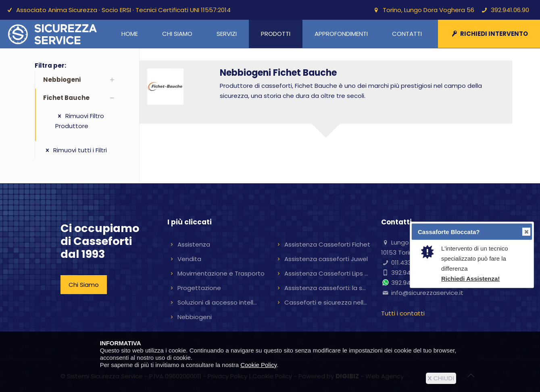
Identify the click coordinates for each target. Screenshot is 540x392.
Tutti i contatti (403, 313)
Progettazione (199, 288)
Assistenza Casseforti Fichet (327, 244)
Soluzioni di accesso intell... (217, 302)
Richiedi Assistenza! (470, 279)
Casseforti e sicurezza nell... (326, 302)
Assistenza (194, 244)
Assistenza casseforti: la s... (325, 288)
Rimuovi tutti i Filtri (75, 150)
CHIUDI (441, 378)
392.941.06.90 (510, 10)
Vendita (189, 259)
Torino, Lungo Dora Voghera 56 (428, 10)
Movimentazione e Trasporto (221, 273)
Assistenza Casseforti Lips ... (326, 273)
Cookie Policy (259, 365)
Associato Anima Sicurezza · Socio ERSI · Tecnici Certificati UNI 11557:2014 (123, 10)
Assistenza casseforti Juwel (326, 259)
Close (526, 232)
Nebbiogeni (195, 317)
